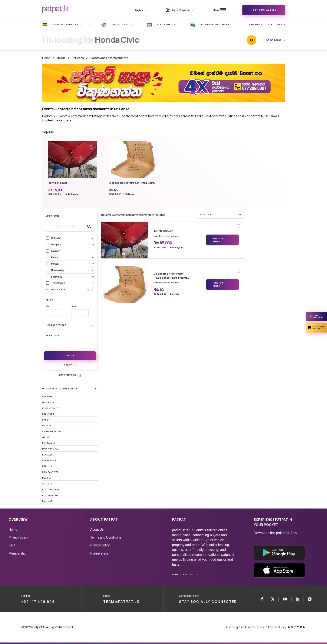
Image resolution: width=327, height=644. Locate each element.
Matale (47, 478)
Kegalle (48, 455)
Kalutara (48, 414)
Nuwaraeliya (50, 495)
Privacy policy (18, 537)
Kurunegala (50, 408)
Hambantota (50, 472)
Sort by (221, 215)
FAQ (12, 545)
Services (78, 58)
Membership (17, 553)
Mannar (47, 501)
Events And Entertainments (109, 58)
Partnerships (99, 553)
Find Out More (219, 240)
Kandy (46, 420)
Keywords (53, 336)
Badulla (47, 466)
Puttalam (49, 443)
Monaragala (50, 449)
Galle (46, 437)
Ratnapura (49, 460)
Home (46, 58)
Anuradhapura (52, 431)
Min (48, 306)
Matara (47, 426)
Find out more (182, 574)
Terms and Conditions (106, 537)
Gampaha (48, 402)
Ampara (47, 484)
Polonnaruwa (51, 489)
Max (74, 306)
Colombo (48, 397)
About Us (97, 529)
